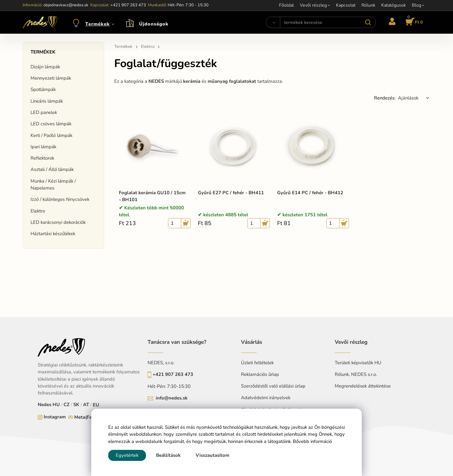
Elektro (38, 211)
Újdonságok (154, 24)
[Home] (40, 22)
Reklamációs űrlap (260, 374)
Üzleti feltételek (257, 363)
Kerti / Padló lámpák (51, 135)
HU (56, 405)
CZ (67, 405)
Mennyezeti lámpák (51, 78)
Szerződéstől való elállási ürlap (273, 386)
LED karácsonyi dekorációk (58, 222)
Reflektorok (42, 158)
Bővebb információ (312, 441)
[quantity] (175, 223)
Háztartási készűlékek (53, 234)
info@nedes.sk (172, 398)
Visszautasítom (213, 455)
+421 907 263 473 (173, 374)
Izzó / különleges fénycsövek (60, 199)
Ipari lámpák (43, 147)
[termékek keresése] (328, 22)
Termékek (98, 24)
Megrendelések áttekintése (363, 386)
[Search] (273, 22)
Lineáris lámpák (47, 101)
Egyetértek (127, 455)
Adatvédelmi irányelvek (266, 398)
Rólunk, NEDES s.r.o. (356, 374)
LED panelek (44, 112)
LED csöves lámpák (51, 124)
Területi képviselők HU (358, 363)
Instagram (55, 417)
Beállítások (168, 455)
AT (86, 405)
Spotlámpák (43, 89)
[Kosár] (413, 22)
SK (76, 405)
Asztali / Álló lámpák (52, 169)
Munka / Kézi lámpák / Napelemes (53, 184)
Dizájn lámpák (45, 67)
